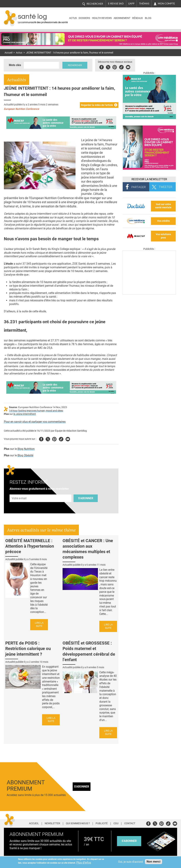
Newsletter (52, 824)
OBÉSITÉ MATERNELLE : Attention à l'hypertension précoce (30, 546)
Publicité (102, 824)
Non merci (153, 862)
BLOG (148, 18)
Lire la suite (39, 625)
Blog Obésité (25, 455)
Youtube (68, 439)
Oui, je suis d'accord (130, 862)
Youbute (129, 67)
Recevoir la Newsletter (149, 179)
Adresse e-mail (19, 492)
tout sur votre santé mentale (163, 206)
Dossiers (84, 18)
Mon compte (166, 4)
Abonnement (122, 18)
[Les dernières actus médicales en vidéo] (149, 294)
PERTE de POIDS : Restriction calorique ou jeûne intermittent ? (28, 649)
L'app (131, 4)
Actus (73, 18)
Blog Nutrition (26, 449)
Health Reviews (102, 18)
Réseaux (138, 18)
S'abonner (86, 498)
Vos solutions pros (163, 236)
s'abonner (129, 841)
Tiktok (122, 67)
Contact (130, 824)
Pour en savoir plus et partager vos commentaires (35, 422)
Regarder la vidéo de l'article (97, 105)
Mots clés (15, 65)
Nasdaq (162, 16)
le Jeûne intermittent (25, 414)
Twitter (109, 67)
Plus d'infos (84, 863)
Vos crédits (163, 221)
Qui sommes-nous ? (78, 824)
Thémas (144, 4)
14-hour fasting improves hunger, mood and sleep (36, 411)
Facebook (103, 67)
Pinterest (116, 67)
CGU (116, 824)
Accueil (8, 53)
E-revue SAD (116, 4)
